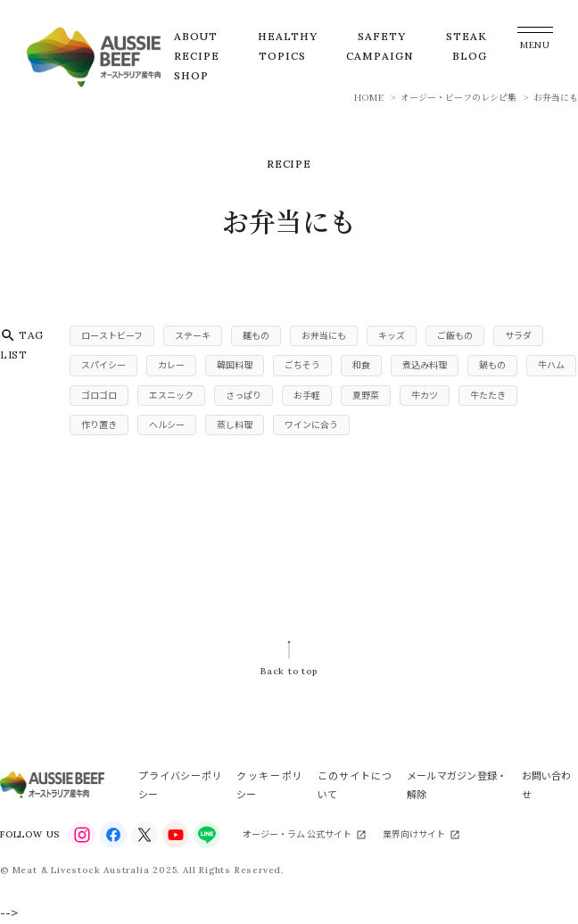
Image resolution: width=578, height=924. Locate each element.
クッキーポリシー (269, 784)
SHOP (191, 75)
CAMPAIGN (380, 56)
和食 (361, 364)
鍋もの (492, 364)
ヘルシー (167, 424)
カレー (171, 364)
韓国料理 (235, 364)
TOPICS (282, 56)
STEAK (467, 36)
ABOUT (196, 36)
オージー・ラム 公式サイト (297, 833)
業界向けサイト (414, 833)
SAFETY (382, 36)
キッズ (392, 335)
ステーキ (193, 335)
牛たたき (488, 395)
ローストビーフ (112, 335)
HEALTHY (288, 36)
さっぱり (244, 395)
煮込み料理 (425, 364)
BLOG (470, 56)
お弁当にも (324, 335)
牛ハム (551, 364)
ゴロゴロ (99, 395)
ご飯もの (455, 335)
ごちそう (302, 364)
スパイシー (103, 364)
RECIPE (197, 56)
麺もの (256, 335)
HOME (369, 97)
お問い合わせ (546, 784)
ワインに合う (311, 424)
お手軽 (307, 395)
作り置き (99, 424)
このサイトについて (355, 784)
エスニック (171, 395)
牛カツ (425, 395)
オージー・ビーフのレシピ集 (458, 97)
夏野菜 (366, 395)
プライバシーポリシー (180, 784)
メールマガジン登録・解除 (457, 784)
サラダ (518, 335)
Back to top (289, 671)
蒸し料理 (235, 424)
